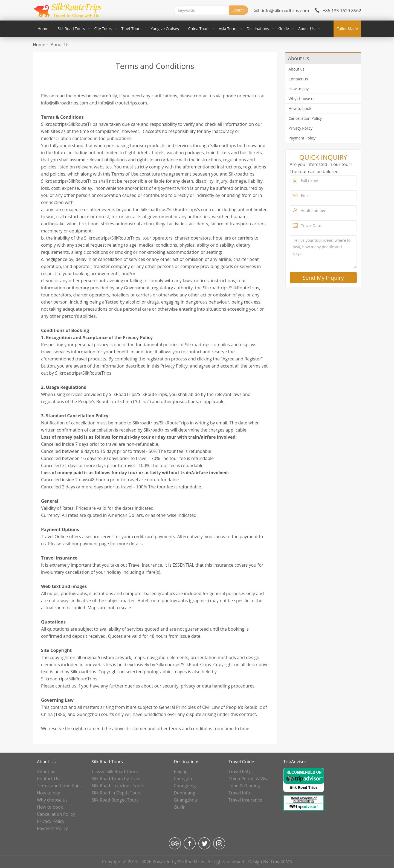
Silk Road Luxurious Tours (118, 786)
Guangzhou (186, 800)
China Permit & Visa (249, 779)
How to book (300, 108)
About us (297, 69)
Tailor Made (347, 29)
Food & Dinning (244, 786)
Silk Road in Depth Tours (117, 793)
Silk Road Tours (71, 29)
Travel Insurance (245, 800)
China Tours (199, 29)
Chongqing (185, 786)
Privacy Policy (301, 128)
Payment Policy (302, 138)
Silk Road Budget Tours (115, 800)
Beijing (181, 771)
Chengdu (183, 779)
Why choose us (302, 99)
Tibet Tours (131, 29)
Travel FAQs (241, 771)
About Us (306, 29)
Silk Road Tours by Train (116, 779)
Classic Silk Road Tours (115, 771)
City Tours (103, 29)
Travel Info (239, 793)
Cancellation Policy (305, 118)
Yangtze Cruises (165, 29)
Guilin (180, 807)
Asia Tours (228, 29)
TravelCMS (281, 862)
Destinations (258, 29)
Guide (284, 29)
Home (43, 29)
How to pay (299, 89)
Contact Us (298, 79)
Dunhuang (184, 793)
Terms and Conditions (59, 786)
